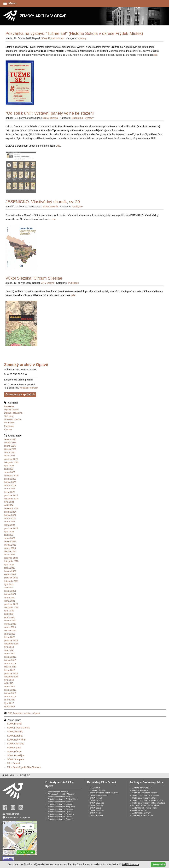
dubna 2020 (10, 627)
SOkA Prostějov (16, 755)
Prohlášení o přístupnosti (18, 817)
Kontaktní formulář (29, 388)
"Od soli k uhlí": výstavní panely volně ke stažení (50, 113)
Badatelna (9, 406)
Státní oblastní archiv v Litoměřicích (147, 800)
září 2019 (9, 650)
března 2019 (10, 667)
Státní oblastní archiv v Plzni (144, 798)
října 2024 (9, 502)
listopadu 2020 (11, 607)
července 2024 (11, 508)
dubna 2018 (10, 696)
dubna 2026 (10, 446)
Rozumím (159, 864)
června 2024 (10, 512)
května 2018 (10, 693)
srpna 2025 (10, 472)
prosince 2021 (11, 578)
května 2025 (10, 482)
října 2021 (9, 584)
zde (155, 55)
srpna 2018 (10, 687)
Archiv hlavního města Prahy (144, 808)
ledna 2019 (10, 670)
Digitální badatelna (13, 413)
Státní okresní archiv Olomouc (61, 809)
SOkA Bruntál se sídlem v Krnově (104, 793)
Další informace (131, 864)
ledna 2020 (10, 637)
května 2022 (10, 574)
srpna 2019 (10, 654)
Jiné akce (9, 416)
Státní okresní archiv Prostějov (61, 814)
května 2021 (10, 594)
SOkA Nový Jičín (16, 740)
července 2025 (11, 476)
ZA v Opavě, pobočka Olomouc (24, 767)
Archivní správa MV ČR (142, 788)
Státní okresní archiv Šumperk (61, 819)
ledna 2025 (10, 492)
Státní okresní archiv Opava (60, 812)
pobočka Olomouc (98, 790)
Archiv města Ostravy (141, 813)
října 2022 (9, 565)
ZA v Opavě (14, 763)
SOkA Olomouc (16, 744)
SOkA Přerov (14, 751)
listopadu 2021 (11, 581)
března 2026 (10, 449)
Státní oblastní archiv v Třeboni (145, 795)
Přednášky (9, 423)
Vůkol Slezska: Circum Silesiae (34, 278)
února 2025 (10, 489)
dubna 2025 (10, 485)
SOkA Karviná (15, 736)
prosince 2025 (11, 459)
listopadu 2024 (11, 499)
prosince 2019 (11, 640)
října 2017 (9, 703)
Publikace (9, 426)
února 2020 (10, 634)
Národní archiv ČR (140, 790)
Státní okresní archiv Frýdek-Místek (63, 799)
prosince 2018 (11, 673)
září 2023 (9, 535)
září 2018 (9, 683)
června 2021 (10, 591)
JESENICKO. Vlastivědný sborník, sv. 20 (43, 202)
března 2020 (10, 630)
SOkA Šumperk (16, 759)
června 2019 (10, 657)
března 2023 (10, 551)
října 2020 (9, 611)
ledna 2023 (10, 555)
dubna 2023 (10, 548)
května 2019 (10, 660)
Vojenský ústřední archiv (143, 815)
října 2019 (9, 647)
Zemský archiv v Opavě (58, 792)
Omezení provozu (13, 419)
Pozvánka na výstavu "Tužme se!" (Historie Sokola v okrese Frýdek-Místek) (74, 33)
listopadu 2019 (11, 644)
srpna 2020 (10, 617)
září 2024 (9, 505)
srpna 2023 (10, 538)
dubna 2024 (10, 518)
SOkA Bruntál (15, 724)
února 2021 (10, 598)
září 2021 (9, 588)
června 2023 (10, 541)
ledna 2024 (10, 525)
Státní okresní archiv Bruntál (60, 797)
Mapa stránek (13, 814)
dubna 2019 (10, 663)
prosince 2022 (11, 558)
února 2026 (10, 452)
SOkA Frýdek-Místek (19, 728)
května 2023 (10, 545)
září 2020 (9, 614)
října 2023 (9, 532)
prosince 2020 (11, 604)
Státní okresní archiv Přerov (60, 817)
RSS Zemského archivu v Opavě (24, 713)
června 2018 (10, 690)
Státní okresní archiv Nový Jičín (61, 807)
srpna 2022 (10, 568)
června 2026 (10, 439)
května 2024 (10, 515)
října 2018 (9, 680)
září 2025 (9, 469)
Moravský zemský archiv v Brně (146, 805)
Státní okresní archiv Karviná (60, 804)
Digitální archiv (11, 410)
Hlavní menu (9, 775)
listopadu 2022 (11, 561)
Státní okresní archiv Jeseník (60, 802)
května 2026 (10, 443)
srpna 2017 (10, 706)
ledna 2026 (10, 456)
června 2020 (10, 621)
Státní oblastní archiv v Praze (145, 793)
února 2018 (10, 700)
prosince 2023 (11, 528)
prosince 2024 (11, 495)
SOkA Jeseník (15, 732)
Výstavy (8, 429)
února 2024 (10, 522)
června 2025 (10, 479)
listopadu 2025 (11, 462)
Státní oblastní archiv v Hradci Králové (149, 803)
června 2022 (10, 571)
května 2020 (10, 624)
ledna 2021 (10, 601)
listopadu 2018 (11, 677)
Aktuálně (25, 775)
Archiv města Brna (140, 810)
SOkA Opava (14, 748)
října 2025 (9, 466)
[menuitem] (11, 775)
